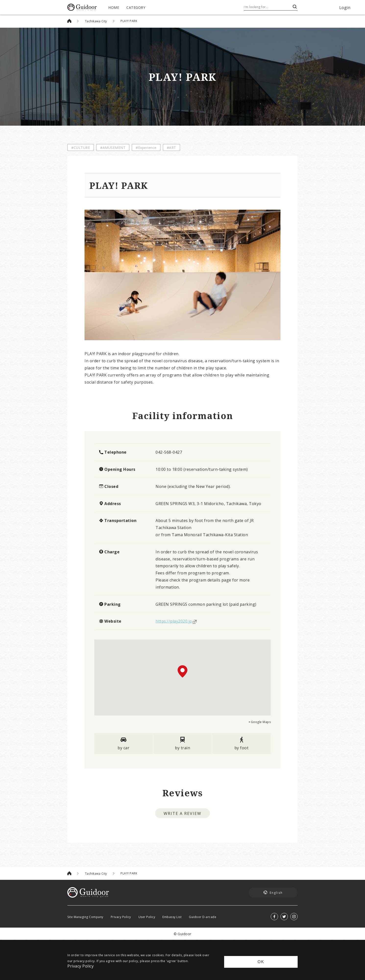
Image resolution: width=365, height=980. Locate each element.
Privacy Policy (121, 917)
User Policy (147, 917)
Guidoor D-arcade (203, 917)
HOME (114, 7)
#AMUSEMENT (113, 147)
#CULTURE (81, 147)
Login (345, 7)
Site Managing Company (85, 917)
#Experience (146, 147)
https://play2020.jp (174, 621)
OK (261, 962)
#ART (171, 147)
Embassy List (172, 917)
